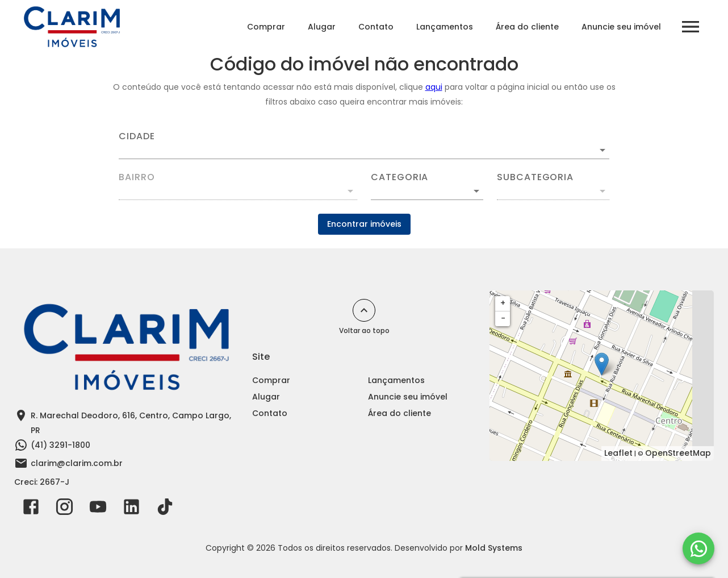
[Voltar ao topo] (364, 310)
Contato (376, 27)
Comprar (266, 27)
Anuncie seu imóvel (621, 27)
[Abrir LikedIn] (131, 509)
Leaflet (618, 453)
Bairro (137, 177)
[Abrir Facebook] (31, 509)
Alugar (322, 27)
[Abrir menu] (691, 27)
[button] (427, 191)
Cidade (137, 136)
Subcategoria (535, 177)
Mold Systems (494, 548)
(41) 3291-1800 (60, 445)
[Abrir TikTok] (165, 509)
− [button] (503, 318)
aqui (434, 87)
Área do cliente (527, 27)
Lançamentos (445, 27)
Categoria (399, 177)
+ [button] (503, 303)
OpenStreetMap (678, 453)
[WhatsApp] (698, 548)
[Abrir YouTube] (98, 509)
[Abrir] (603, 150)
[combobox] (364, 145)
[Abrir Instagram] (64, 509)
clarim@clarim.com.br (77, 463)
